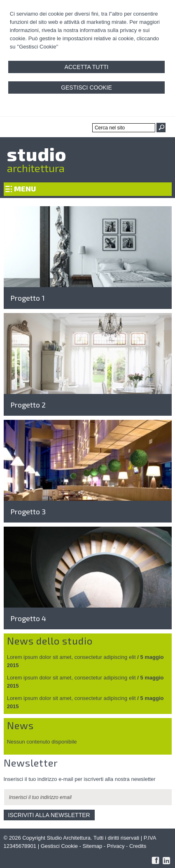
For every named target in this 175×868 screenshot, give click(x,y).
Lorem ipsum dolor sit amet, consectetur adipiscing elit (71, 657)
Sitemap (93, 846)
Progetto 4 (28, 618)
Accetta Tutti (87, 67)
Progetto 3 (28, 511)
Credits (138, 846)
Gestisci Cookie (86, 87)
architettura (36, 168)
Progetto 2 (28, 405)
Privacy (116, 846)
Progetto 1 (28, 298)
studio (37, 154)
